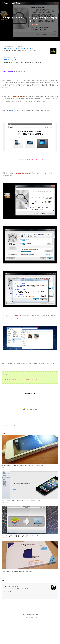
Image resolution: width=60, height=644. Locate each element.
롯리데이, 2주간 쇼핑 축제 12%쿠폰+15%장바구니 (19, 49)
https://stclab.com (8, 58)
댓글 (4, 580)
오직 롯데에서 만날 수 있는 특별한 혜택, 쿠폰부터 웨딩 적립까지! (20, 51)
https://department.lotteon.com (12, 46)
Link (23, 615)
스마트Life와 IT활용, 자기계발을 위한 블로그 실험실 (16, 588)
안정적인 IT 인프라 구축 (11, 60)
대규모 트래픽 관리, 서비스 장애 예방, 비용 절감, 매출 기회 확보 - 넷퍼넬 (22, 62)
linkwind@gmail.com (32, 615)
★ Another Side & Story (10, 3)
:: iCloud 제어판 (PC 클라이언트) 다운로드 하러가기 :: (30, 159)
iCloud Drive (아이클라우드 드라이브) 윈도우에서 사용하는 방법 (20, 379)
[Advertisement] (30, 409)
